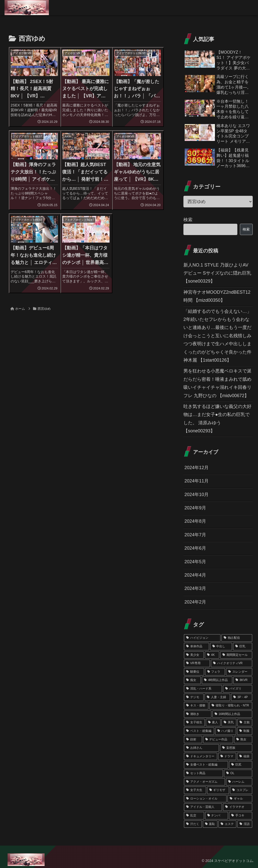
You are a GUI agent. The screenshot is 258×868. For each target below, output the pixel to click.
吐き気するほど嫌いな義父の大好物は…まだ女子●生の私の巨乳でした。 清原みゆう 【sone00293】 (217, 419)
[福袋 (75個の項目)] (245, 757)
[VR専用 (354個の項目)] (197, 663)
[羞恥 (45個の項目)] (210, 824)
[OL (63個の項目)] (238, 773)
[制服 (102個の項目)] (245, 731)
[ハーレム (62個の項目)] (239, 782)
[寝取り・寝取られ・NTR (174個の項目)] (231, 706)
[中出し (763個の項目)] (221, 647)
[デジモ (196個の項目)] (194, 697)
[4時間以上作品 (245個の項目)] (217, 680)
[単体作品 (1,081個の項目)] (196, 647)
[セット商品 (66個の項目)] (203, 773)
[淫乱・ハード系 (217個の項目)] (203, 689)
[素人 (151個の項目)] (213, 723)
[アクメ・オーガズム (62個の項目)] (204, 782)
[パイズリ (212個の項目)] (237, 689)
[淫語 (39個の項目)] (245, 824)
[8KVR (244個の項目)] (243, 680)
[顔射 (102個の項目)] (193, 740)
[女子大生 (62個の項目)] (195, 790)
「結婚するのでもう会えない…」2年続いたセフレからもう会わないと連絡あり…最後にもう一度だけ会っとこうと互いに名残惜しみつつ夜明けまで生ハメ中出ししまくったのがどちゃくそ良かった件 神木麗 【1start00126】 (217, 336)
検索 (188, 220)
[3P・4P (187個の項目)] (241, 697)
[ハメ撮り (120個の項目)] (226, 731)
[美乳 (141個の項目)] (229, 723)
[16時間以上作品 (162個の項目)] (232, 714)
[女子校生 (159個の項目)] (194, 723)
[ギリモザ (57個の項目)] (218, 790)
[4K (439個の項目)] (212, 655)
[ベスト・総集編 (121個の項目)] (199, 731)
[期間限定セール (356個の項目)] (236, 655)
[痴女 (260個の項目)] (192, 680)
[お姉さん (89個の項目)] (201, 748)
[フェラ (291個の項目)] (215, 672)
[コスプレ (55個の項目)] (241, 790)
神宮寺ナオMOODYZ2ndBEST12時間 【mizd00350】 (217, 296)
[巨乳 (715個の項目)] (243, 647)
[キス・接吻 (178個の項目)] (196, 706)
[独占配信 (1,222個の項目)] (237, 638)
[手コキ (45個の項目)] (240, 816)
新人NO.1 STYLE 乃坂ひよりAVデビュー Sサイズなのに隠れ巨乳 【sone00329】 (217, 273)
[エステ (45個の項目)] (227, 824)
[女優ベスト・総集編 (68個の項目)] (206, 765)
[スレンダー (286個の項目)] (239, 672)
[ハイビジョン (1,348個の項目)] (202, 638)
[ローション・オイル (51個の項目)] (205, 799)
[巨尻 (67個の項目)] (240, 765)
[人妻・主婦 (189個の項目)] (217, 697)
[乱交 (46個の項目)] (194, 816)
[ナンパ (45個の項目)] (217, 816)
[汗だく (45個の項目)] (193, 824)
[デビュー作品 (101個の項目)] (218, 740)
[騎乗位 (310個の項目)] (194, 672)
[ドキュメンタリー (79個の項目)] (200, 757)
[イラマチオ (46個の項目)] (237, 807)
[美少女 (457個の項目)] (194, 655)
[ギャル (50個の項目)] (240, 799)
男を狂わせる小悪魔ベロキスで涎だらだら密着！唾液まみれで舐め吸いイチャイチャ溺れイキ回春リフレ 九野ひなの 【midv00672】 (217, 383)
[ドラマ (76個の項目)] (227, 757)
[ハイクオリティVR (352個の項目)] (231, 663)
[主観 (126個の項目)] (245, 723)
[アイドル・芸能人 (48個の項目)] (203, 807)
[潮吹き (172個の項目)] (198, 714)
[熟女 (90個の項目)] (243, 740)
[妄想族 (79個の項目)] (236, 748)
